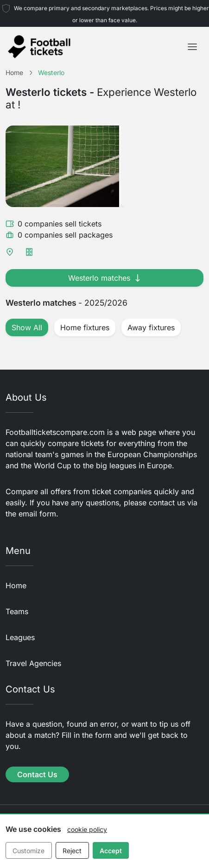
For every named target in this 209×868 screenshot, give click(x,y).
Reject (72, 851)
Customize (28, 851)
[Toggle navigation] (192, 47)
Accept (111, 851)
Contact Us (37, 774)
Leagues (20, 637)
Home (16, 585)
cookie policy (87, 829)
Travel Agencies (33, 663)
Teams (17, 611)
